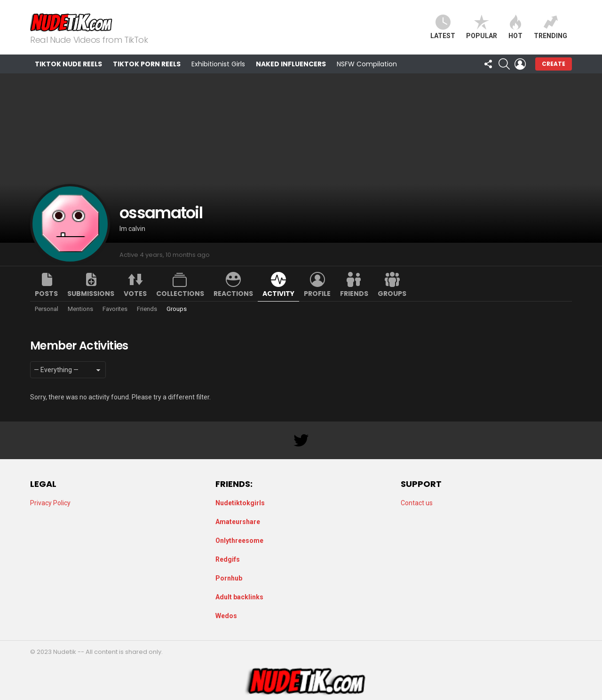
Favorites (115, 309)
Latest (443, 27)
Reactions (233, 294)
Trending (551, 27)
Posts (46, 294)
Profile (317, 294)
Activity (278, 294)
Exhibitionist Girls (218, 64)
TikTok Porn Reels (147, 64)
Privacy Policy (50, 503)
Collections (180, 294)
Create (554, 64)
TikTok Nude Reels (68, 64)
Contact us (417, 503)
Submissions (91, 294)
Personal (47, 309)
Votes (135, 294)
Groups (392, 294)
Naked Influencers (291, 64)
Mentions (80, 309)
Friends (354, 294)
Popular (482, 27)
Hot (515, 27)
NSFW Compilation (367, 64)
